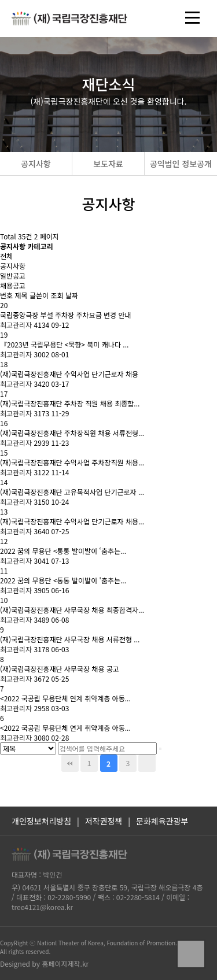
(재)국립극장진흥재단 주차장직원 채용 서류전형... (72, 433)
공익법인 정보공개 (181, 164)
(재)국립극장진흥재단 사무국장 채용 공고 (60, 669)
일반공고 (13, 275)
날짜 (72, 295)
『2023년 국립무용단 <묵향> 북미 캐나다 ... (64, 344)
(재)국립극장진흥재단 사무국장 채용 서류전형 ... (70, 639)
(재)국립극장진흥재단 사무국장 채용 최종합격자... (72, 610)
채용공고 (13, 285)
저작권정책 (104, 821)
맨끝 (147, 763)
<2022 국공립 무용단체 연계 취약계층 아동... (65, 698)
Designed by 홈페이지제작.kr (44, 964)
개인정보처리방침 (41, 821)
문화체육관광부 (162, 821)
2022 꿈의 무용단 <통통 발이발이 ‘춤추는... (63, 551)
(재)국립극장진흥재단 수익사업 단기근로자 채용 (69, 374)
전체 (6, 256)
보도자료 (108, 164)
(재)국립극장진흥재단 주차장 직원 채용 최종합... (70, 403)
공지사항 (36, 164)
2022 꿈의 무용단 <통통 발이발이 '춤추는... (63, 580)
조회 (58, 295)
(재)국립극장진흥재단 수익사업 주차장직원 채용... (72, 462)
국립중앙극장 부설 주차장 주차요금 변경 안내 (66, 315)
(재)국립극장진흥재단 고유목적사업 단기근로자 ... (72, 492)
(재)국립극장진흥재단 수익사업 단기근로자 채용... (72, 521)
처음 (70, 763)
